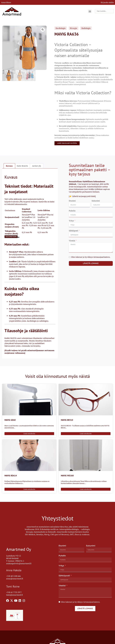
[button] (90, 11)
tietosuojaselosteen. (102, 257)
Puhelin (72, 210)
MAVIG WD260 (67, 475)
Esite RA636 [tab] (22, 166)
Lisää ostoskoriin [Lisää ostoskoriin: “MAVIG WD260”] (86, 489)
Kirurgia (74, 28)
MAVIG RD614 (11, 475)
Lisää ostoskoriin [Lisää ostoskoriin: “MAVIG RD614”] (29, 489)
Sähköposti (74, 230)
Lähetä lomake (91, 263)
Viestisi (72, 240)
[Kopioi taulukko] (18, 237)
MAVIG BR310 (67, 420)
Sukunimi (96, 200)
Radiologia (86, 28)
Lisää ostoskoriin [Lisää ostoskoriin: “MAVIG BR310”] (86, 433)
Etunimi (72, 200)
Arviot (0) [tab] (36, 166)
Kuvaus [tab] (9, 166)
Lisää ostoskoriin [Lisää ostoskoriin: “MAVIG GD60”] (29, 433)
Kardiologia (61, 28)
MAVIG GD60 (10, 420)
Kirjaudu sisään (107, 2)
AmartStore (6, 2)
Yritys (71, 220)
